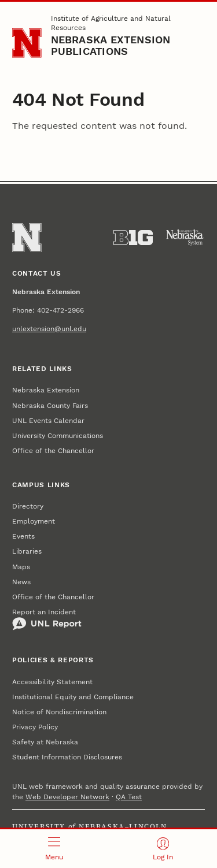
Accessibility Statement (52, 682)
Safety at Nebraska (45, 742)
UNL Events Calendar (48, 421)
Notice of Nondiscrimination (59, 712)
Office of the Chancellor (53, 451)
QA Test (129, 797)
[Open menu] (54, 849)
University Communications (58, 436)
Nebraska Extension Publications (111, 45)
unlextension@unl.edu (49, 329)
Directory (28, 506)
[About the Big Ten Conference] (133, 238)
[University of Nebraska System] (185, 238)
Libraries (27, 551)
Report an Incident (47, 620)
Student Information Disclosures (67, 757)
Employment (34, 521)
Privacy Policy (35, 727)
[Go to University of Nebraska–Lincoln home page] (27, 43)
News (21, 582)
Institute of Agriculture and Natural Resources (111, 23)
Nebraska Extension (46, 390)
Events (23, 536)
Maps (21, 567)
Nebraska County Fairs (50, 406)
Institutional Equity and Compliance (73, 697)
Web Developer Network (67, 797)
